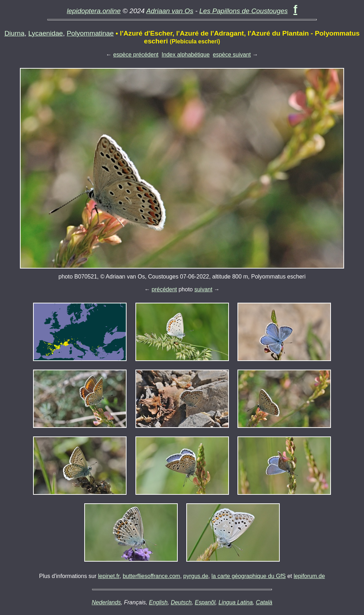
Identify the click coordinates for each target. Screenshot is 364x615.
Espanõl (205, 602)
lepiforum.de (309, 576)
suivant (204, 289)
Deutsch (181, 602)
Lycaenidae (46, 33)
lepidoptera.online (94, 11)
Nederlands (106, 602)
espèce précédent (136, 55)
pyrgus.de (196, 576)
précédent (164, 289)
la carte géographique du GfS (249, 576)
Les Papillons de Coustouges (244, 11)
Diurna (14, 33)
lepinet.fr (109, 576)
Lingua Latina (236, 602)
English (158, 602)
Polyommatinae (90, 33)
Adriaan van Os (170, 11)
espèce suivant (232, 55)
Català (264, 602)
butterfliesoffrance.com (151, 576)
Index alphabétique (186, 55)
